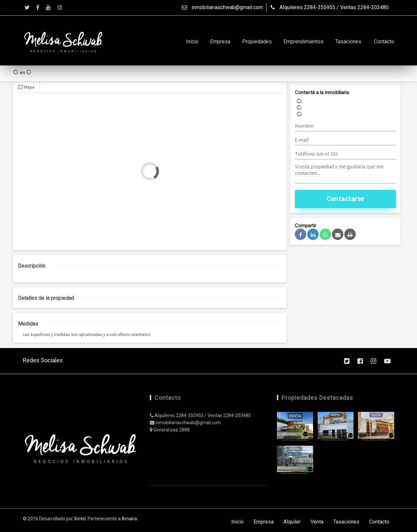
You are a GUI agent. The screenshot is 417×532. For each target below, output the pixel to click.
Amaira (129, 519)
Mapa (26, 87)
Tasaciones (348, 42)
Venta (317, 522)
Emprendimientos (303, 42)
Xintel (80, 519)
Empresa (220, 42)
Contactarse (345, 199)
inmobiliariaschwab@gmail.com (222, 7)
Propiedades (257, 42)
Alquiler (292, 522)
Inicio (192, 42)
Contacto (384, 42)
